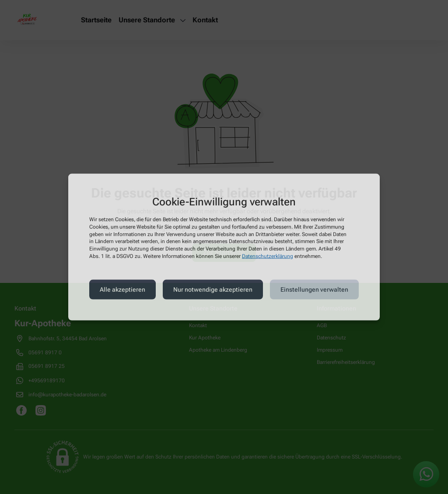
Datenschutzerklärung (268, 256)
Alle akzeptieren (122, 289)
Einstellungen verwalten (314, 289)
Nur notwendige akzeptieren (213, 289)
